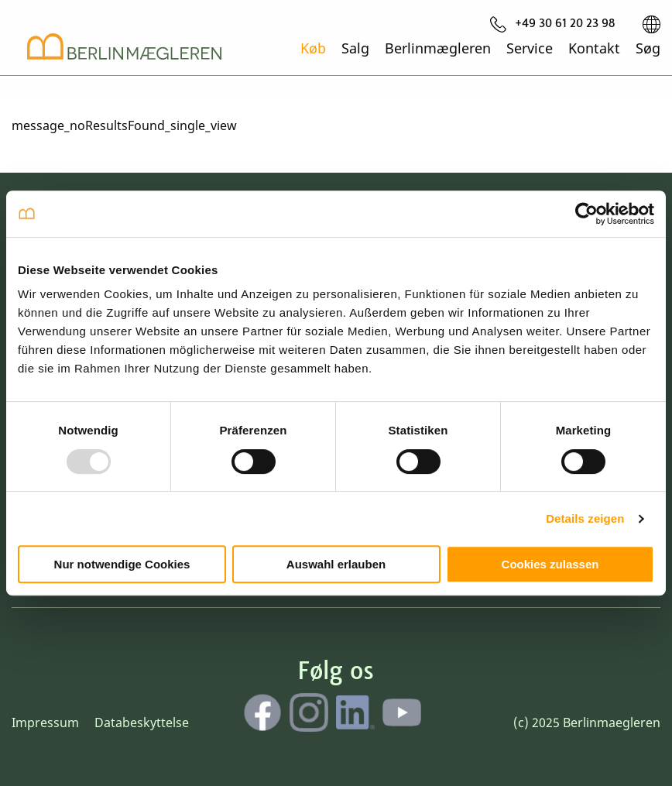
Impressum (45, 723)
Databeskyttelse (142, 723)
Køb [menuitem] (313, 47)
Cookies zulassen (550, 564)
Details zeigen (585, 518)
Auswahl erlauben (336, 564)
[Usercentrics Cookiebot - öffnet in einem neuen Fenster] (586, 214)
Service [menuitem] (530, 47)
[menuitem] (553, 24)
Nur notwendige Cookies (122, 564)
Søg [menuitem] (648, 47)
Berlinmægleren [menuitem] (438, 47)
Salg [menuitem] (355, 47)
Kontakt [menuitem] (594, 47)
